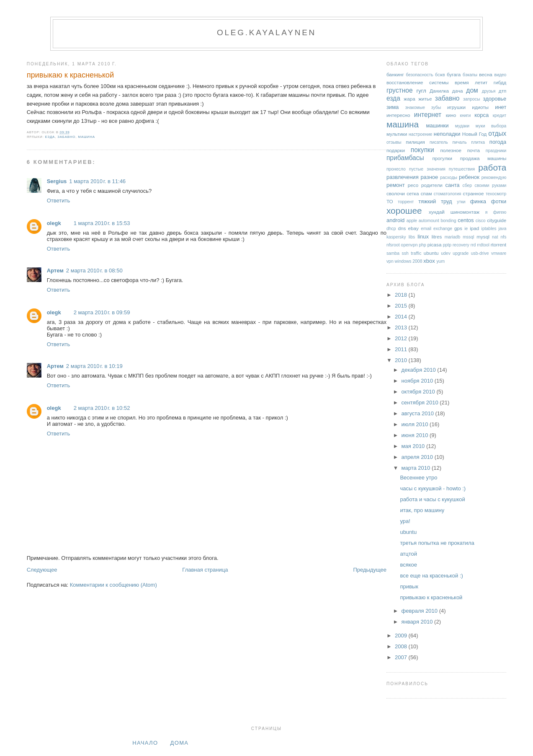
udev (446, 253)
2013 (402, 328)
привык (409, 586)
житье (425, 99)
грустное (400, 90)
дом (472, 90)
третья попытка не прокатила (437, 543)
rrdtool (483, 245)
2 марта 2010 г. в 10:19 (94, 366)
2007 (402, 657)
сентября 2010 (421, 403)
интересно (398, 115)
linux (423, 237)
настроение (420, 134)
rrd (473, 245)
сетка (413, 193)
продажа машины (483, 158)
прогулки (442, 158)
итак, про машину (422, 510)
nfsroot (393, 245)
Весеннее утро (418, 478)
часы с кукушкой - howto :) (433, 488)
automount (429, 221)
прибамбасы (405, 158)
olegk (54, 223)
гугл (421, 91)
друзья (489, 91)
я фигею (496, 212)
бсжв (440, 75)
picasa (435, 245)
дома (180, 743)
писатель (439, 142)
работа (492, 167)
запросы (471, 99)
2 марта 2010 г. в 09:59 (102, 312)
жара (409, 99)
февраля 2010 (420, 611)
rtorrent (499, 245)
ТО (390, 201)
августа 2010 (418, 413)
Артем (55, 271)
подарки (396, 150)
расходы (449, 177)
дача (458, 91)
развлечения (403, 177)
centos (466, 220)
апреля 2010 (418, 457)
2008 (402, 646)
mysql (483, 237)
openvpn (409, 245)
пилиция (415, 142)
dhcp (391, 229)
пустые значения (427, 169)
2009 (402, 636)
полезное (451, 150)
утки (461, 202)
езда (50, 137)
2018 (402, 295)
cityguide (497, 220)
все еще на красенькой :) (431, 576)
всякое (408, 565)
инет (501, 107)
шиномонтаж (465, 212)
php (422, 245)
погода (498, 142)
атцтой (408, 554)
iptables (489, 229)
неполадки (447, 134)
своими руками (490, 185)
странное (473, 193)
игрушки (456, 107)
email (426, 229)
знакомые (415, 107)
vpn (390, 261)
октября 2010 (419, 392)
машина (86, 137)
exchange (443, 229)
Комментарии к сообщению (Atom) (113, 585)
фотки (499, 201)
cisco (481, 221)
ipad (474, 228)
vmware (499, 253)
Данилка (439, 91)
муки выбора (491, 126)
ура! (405, 521)
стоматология (448, 194)
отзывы (394, 142)
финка (478, 201)
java (502, 229)
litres (437, 237)
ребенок (469, 177)
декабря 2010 (420, 370)
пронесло (396, 169)
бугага (454, 74)
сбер (467, 185)
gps (458, 228)
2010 (402, 360)
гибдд (500, 82)
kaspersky (396, 237)
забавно (66, 137)
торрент (406, 202)
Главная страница (205, 570)
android (395, 220)
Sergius (57, 181)
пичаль (459, 142)
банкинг (395, 74)
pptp (447, 245)
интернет (428, 115)
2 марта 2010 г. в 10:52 (102, 408)
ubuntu (431, 253)
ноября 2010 (418, 381)
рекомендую (494, 177)
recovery (461, 245)
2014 (402, 317)
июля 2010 (416, 424)
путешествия (462, 169)
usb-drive (480, 253)
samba (393, 253)
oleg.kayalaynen (266, 32)
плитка (478, 142)
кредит (500, 115)
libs (412, 237)
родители (432, 185)
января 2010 (418, 622)
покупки (422, 150)
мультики (397, 134)
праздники (496, 151)
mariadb (453, 237)
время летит (471, 82)
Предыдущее (370, 570)
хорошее (404, 211)
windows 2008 (409, 261)
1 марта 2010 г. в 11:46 (97, 181)
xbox (429, 261)
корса (482, 115)
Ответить (59, 201)
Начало (145, 743)
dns (402, 228)
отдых (497, 133)
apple (412, 221)
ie (466, 229)
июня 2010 (416, 435)
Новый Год (475, 134)
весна (485, 74)
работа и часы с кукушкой (432, 499)
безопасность (419, 75)
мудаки (462, 126)
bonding (449, 221)
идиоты (480, 107)
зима (393, 107)
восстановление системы (418, 82)
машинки (438, 126)
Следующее (42, 570)
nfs (503, 237)
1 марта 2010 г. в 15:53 (102, 223)
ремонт (396, 185)
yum (440, 261)
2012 (402, 338)
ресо (413, 185)
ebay (413, 228)
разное (429, 177)
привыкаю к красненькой (70, 75)
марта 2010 (417, 468)
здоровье (494, 99)
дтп (503, 91)
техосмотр (496, 194)
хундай (437, 212)
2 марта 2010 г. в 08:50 (94, 271)
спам (426, 193)
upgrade (461, 253)
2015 (402, 306)
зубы (436, 107)
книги (466, 115)
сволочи (396, 193)
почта (474, 150)
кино (451, 115)
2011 (402, 349)
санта (452, 185)
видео (500, 75)
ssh (405, 253)
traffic (416, 253)
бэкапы (470, 75)
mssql (468, 237)
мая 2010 (414, 446)
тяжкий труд (435, 201)
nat (495, 237)
